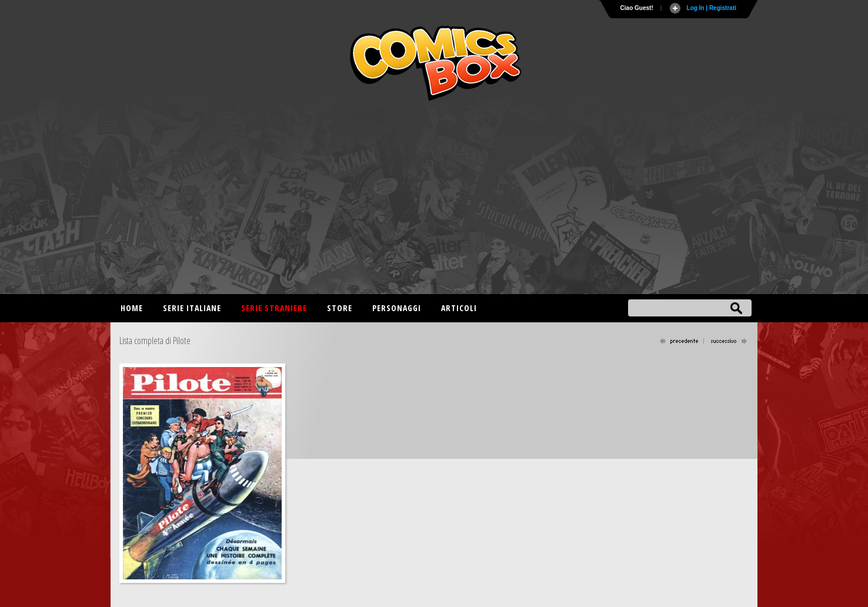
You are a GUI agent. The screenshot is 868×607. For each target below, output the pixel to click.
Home (132, 308)
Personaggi (397, 308)
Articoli (459, 308)
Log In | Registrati (712, 8)
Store (340, 308)
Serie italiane (192, 308)
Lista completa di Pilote (155, 341)
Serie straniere (274, 308)
